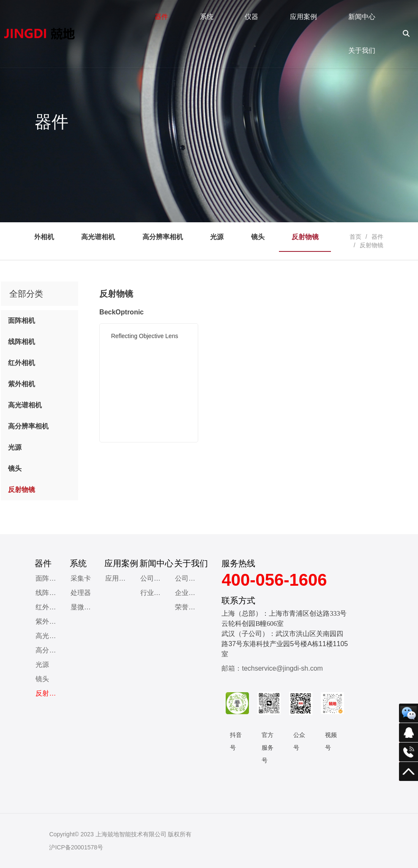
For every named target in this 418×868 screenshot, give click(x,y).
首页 (355, 237)
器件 (377, 237)
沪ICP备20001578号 (76, 847)
